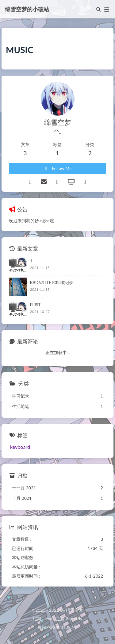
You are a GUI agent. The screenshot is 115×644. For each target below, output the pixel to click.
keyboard (20, 447)
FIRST (35, 305)
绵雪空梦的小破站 (27, 9)
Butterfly (74, 619)
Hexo (47, 619)
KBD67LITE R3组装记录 (52, 282)
